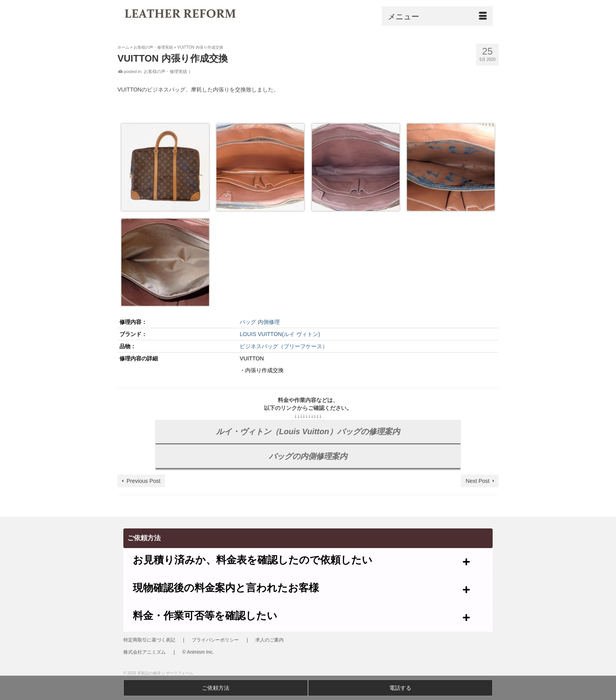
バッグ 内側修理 (260, 322)
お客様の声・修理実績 (165, 71)
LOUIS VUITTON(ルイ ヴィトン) (280, 334)
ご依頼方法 (216, 688)
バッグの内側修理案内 (308, 456)
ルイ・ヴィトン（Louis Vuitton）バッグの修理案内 (308, 431)
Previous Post (143, 481)
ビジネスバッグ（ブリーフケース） (284, 346)
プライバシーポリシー (215, 640)
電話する (400, 688)
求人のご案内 (269, 640)
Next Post (478, 481)
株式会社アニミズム (145, 652)
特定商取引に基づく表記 (149, 640)
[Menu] (437, 16)
